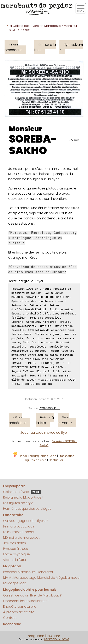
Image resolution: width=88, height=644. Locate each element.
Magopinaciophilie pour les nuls (30, 590)
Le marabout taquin (19, 526)
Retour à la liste (45, 47)
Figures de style (36, 460)
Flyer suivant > (71, 47)
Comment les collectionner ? (26, 601)
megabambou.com (44, 636)
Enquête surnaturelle (20, 607)
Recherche (12, 624)
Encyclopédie (14, 486)
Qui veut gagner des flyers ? (26, 521)
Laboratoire (13, 515)
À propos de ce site (19, 612)
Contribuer (56, 460)
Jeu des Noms (14, 543)
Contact (10, 618)
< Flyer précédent (13, 47)
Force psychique (16, 554)
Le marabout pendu (19, 532)
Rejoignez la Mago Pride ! (23, 497)
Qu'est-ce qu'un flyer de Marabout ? (32, 595)
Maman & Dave (57, 639)
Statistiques (66, 456)
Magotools (12, 566)
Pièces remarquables (30, 456)
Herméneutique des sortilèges (27, 509)
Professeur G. (49, 408)
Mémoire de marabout (21, 537)
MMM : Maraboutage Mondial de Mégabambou (41, 578)
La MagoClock (14, 583)
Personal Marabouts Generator (28, 572)
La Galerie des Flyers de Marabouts (35, 26)
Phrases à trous (16, 549)
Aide (53, 456)
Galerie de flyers (22, 492)
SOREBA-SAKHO (33, 145)
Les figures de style (18, 503)
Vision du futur (15, 560)
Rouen (74, 140)
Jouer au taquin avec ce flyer (44, 433)
